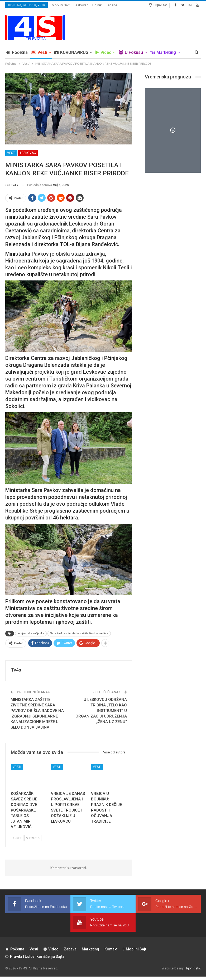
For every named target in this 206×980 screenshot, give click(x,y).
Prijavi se (158, 5)
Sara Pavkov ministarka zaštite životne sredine (79, 633)
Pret (17, 838)
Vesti (39, 52)
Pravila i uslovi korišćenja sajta (35, 956)
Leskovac (81, 5)
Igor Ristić (193, 968)
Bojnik (97, 5)
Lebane (111, 5)
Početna (17, 52)
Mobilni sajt (61, 5)
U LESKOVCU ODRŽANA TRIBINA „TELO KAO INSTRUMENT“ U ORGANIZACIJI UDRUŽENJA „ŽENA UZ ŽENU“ (101, 711)
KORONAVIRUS (71, 52)
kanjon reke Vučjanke (31, 633)
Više (154, 52)
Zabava (70, 949)
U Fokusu (131, 52)
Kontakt (111, 949)
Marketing (90, 949)
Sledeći (33, 838)
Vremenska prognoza (168, 77)
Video (104, 52)
